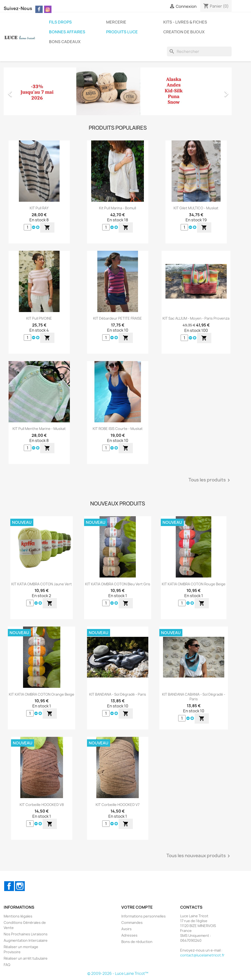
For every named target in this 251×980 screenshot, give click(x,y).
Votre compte (137, 907)
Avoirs (126, 929)
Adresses (129, 935)
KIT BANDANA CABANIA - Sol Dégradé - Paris (194, 697)
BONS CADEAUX (65, 42)
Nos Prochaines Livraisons (26, 934)
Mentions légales (18, 916)
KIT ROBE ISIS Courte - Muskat (118, 429)
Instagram (20, 886)
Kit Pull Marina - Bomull (118, 208)
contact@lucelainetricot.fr (202, 955)
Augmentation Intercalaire (26, 940)
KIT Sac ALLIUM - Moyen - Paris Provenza (196, 318)
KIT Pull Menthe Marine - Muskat (39, 429)
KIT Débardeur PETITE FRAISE (118, 318)
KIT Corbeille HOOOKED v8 (42, 805)
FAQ (7, 965)
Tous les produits (210, 480)
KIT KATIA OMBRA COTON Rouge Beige (194, 584)
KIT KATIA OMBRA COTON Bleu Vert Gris (118, 584)
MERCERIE (116, 22)
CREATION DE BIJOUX (184, 32)
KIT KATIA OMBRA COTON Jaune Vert (42, 584)
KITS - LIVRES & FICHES (185, 22)
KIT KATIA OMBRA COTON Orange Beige (42, 694)
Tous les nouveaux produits (199, 856)
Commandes (132, 923)
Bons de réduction (137, 942)
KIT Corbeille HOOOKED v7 (118, 805)
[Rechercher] (199, 51)
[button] (21, 91)
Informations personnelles (144, 916)
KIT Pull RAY (39, 208)
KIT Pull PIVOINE (39, 318)
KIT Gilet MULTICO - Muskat (196, 208)
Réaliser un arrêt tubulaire (26, 958)
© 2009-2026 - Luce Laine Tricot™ (118, 974)
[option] (118, 91)
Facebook (9, 886)
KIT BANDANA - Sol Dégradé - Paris (118, 694)
